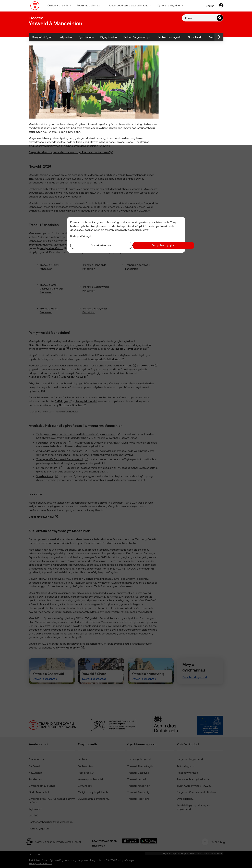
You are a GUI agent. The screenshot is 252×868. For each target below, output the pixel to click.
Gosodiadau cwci (97, 245)
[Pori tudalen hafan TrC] (35, 6)
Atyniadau (66, 37)
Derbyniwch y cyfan (155, 245)
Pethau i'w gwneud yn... (137, 37)
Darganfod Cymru (43, 37)
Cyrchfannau (86, 37)
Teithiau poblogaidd (170, 37)
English (210, 6)
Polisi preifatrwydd (81, 236)
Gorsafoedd (195, 37)
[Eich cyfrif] (221, 6)
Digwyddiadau (109, 37)
